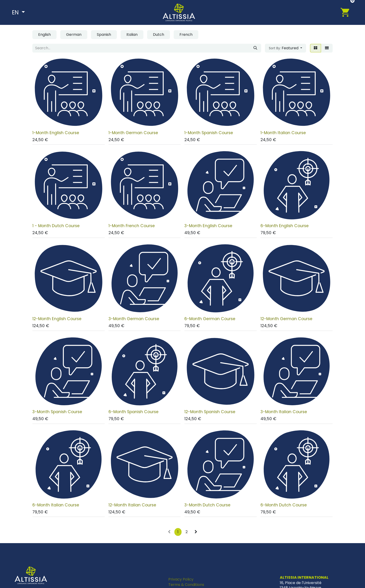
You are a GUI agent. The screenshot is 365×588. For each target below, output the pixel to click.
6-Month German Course (210, 319)
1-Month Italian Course (283, 133)
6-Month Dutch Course (284, 505)
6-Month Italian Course (56, 505)
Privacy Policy (181, 579)
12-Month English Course (57, 319)
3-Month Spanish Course (57, 412)
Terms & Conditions (186, 585)
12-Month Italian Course (132, 505)
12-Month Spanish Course (210, 412)
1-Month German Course (133, 133)
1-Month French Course (132, 226)
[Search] (255, 48)
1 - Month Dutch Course (56, 226)
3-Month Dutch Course (207, 505)
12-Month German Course (286, 319)
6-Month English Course (285, 226)
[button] (286, 48)
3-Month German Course (134, 319)
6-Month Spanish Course (133, 412)
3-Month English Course (208, 226)
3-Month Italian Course (284, 412)
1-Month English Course (56, 133)
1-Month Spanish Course (209, 133)
